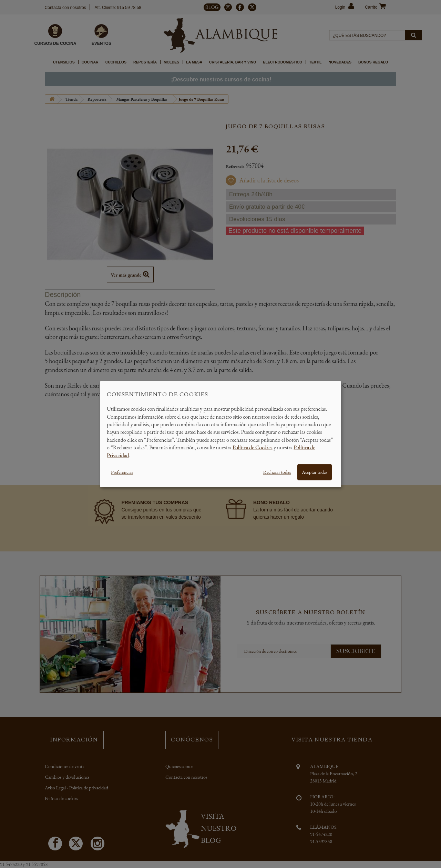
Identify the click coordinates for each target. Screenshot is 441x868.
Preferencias (122, 472)
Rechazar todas (277, 472)
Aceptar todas (315, 472)
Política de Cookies (253, 447)
